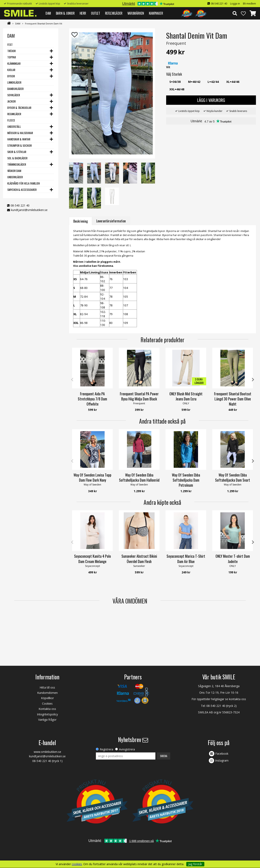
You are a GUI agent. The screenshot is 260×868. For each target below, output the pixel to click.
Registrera (106, 749)
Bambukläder (15, 89)
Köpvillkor (47, 698)
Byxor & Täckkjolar (19, 108)
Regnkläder (14, 114)
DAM (48, 13)
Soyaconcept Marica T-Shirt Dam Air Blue (186, 559)
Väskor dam (14, 171)
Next (253, 380)
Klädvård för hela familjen (23, 183)
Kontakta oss (47, 709)
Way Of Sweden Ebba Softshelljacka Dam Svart (233, 477)
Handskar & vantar (19, 139)
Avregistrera (127, 749)
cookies (77, 864)
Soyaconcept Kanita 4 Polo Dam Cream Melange (93, 559)
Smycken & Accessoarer (22, 190)
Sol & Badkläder (17, 158)
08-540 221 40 (219, 4)
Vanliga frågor (47, 720)
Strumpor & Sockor (19, 145)
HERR (83, 13)
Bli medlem (249, 4)
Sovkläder (14, 95)
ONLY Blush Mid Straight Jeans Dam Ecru (186, 396)
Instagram (222, 760)
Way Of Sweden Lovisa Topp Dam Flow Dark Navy (92, 477)
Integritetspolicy (47, 714)
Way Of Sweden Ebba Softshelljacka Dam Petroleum (186, 480)
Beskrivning (81, 221)
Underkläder (15, 177)
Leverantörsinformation (111, 221)
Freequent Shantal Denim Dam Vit (44, 24)
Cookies (47, 703)
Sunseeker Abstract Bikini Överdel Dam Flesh (139, 559)
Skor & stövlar (17, 152)
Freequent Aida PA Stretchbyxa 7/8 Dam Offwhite (92, 399)
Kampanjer (156, 13)
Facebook (222, 754)
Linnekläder (14, 82)
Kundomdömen (47, 693)
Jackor (11, 101)
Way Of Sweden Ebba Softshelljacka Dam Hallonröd (139, 477)
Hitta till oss (47, 687)
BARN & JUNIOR (65, 13)
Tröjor (11, 51)
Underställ (14, 126)
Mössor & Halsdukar (20, 133)
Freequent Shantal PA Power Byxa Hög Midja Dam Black (139, 396)
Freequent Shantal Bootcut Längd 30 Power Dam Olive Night (233, 399)
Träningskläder (17, 164)
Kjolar (11, 70)
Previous (72, 380)
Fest (10, 44)
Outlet (96, 13)
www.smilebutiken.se (47, 752)
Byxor (11, 76)
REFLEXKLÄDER (114, 13)
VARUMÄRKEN (136, 13)
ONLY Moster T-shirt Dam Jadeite (233, 559)
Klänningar (14, 63)
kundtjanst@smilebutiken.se (29, 210)
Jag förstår (195, 864)
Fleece (11, 120)
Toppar (12, 57)
